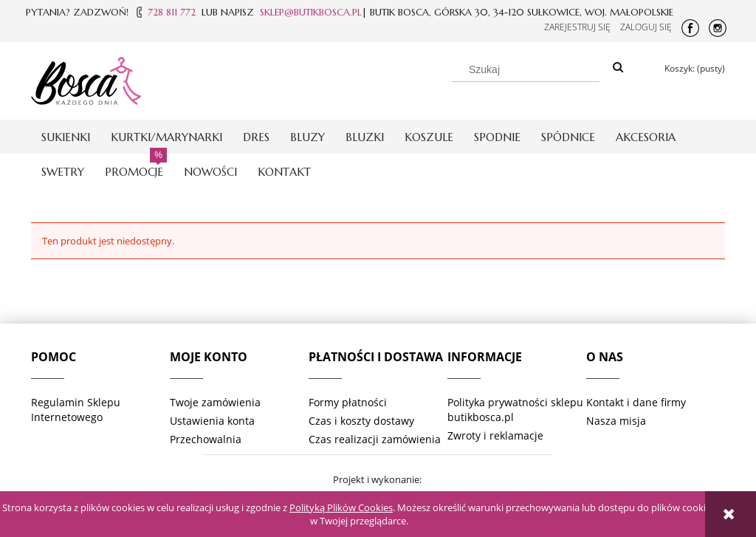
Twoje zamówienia (215, 402)
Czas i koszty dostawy (361, 421)
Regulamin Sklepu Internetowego (76, 410)
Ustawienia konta (212, 421)
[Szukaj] (618, 68)
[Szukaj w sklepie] (526, 69)
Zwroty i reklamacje (495, 435)
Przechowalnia (206, 439)
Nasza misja (616, 421)
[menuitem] (66, 137)
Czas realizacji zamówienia (375, 439)
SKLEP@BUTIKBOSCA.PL (311, 12)
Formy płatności (348, 402)
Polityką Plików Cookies (341, 507)
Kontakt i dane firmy (636, 402)
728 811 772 (172, 12)
